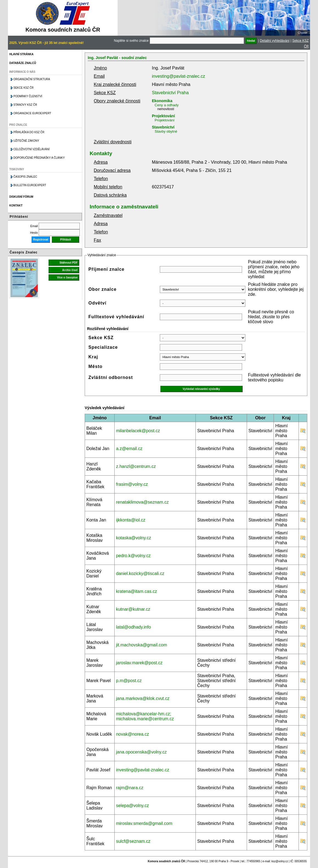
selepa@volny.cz (132, 806)
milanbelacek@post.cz (138, 431)
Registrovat (41, 240)
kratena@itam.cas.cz (137, 591)
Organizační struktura (32, 79)
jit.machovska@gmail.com (141, 645)
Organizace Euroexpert (32, 113)
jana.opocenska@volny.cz (141, 752)
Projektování (163, 116)
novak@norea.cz (132, 734)
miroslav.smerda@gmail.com (144, 823)
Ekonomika (162, 101)
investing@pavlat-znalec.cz (178, 76)
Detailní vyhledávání (275, 41)
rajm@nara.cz (130, 788)
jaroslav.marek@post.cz (139, 663)
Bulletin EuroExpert (30, 185)
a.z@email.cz (129, 449)
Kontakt (16, 206)
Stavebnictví (163, 127)
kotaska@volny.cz (134, 538)
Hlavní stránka (21, 54)
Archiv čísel (70, 270)
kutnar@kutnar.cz (133, 609)
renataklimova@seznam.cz (142, 502)
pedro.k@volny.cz (133, 556)
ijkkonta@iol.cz (131, 520)
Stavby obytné (166, 131)
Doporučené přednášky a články (39, 158)
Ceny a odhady (167, 105)
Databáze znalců (23, 63)
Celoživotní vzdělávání (32, 149)
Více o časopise (67, 277)
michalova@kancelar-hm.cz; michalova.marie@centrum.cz (145, 716)
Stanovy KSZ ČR (25, 105)
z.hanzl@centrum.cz (136, 466)
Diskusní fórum (21, 197)
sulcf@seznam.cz (133, 841)
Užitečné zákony (26, 141)
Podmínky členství (28, 96)
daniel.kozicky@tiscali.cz (140, 573)
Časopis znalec (25, 177)
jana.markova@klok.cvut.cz (143, 698)
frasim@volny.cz (132, 484)
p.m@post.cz (129, 681)
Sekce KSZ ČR (23, 88)
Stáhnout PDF (69, 263)
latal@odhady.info (133, 627)
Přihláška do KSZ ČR (29, 132)
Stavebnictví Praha (170, 93)
